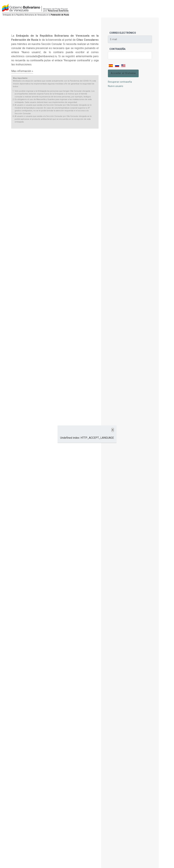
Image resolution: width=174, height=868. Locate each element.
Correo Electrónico (123, 33)
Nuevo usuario (116, 86)
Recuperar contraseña (120, 82)
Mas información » (22, 71)
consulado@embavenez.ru (41, 56)
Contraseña (117, 49)
